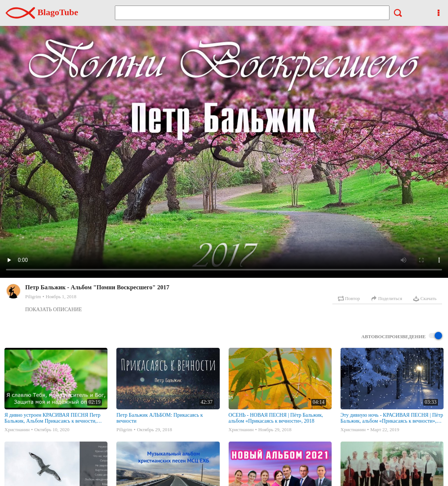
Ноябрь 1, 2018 (61, 297)
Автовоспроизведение (402, 336)
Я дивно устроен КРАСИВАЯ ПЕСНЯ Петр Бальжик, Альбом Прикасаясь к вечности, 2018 (52, 418)
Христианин (17, 430)
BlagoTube (42, 12)
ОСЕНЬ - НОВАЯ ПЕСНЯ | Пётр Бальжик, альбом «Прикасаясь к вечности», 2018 (276, 418)
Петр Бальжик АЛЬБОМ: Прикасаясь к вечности (160, 418)
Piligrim (33, 297)
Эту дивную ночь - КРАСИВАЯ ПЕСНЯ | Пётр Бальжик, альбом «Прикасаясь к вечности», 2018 (392, 418)
